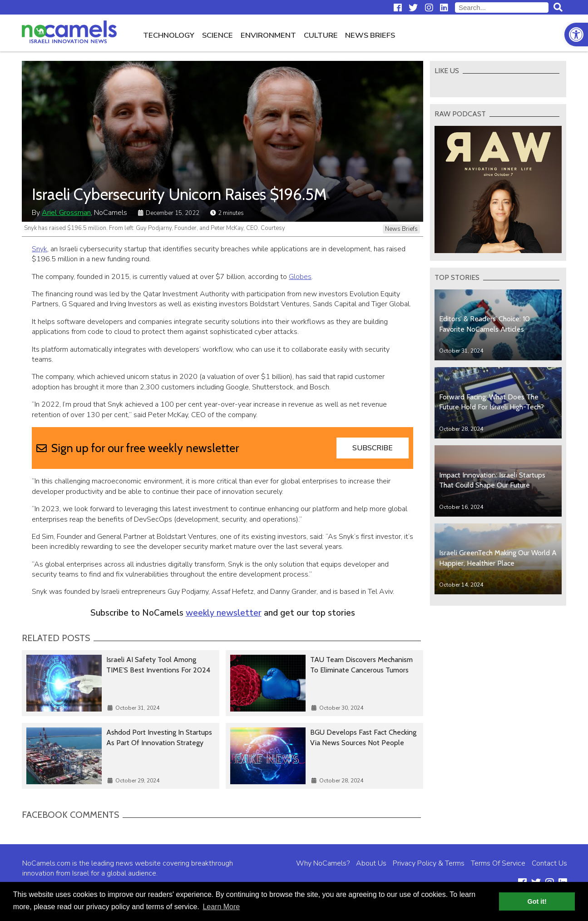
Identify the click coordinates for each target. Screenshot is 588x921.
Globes (300, 277)
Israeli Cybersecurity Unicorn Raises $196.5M (179, 194)
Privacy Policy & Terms (429, 863)
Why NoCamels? (323, 863)
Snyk (40, 249)
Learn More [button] (221, 907)
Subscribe (373, 448)
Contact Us (549, 863)
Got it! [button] (537, 901)
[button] (576, 35)
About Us (371, 863)
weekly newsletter (224, 613)
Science (217, 35)
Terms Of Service (498, 863)
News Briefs (370, 35)
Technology (169, 35)
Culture (321, 35)
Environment (268, 35)
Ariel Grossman (66, 213)
